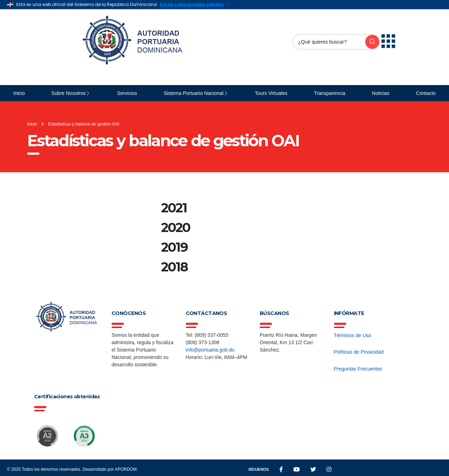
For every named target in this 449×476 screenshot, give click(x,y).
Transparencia (330, 93)
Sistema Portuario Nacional (194, 93)
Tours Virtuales (271, 93)
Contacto (426, 93)
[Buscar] (329, 42)
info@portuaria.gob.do (210, 350)
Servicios (127, 93)
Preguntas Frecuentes (358, 369)
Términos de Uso (353, 335)
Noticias (381, 93)
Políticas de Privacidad (359, 352)
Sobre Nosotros (68, 93)
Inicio (19, 93)
